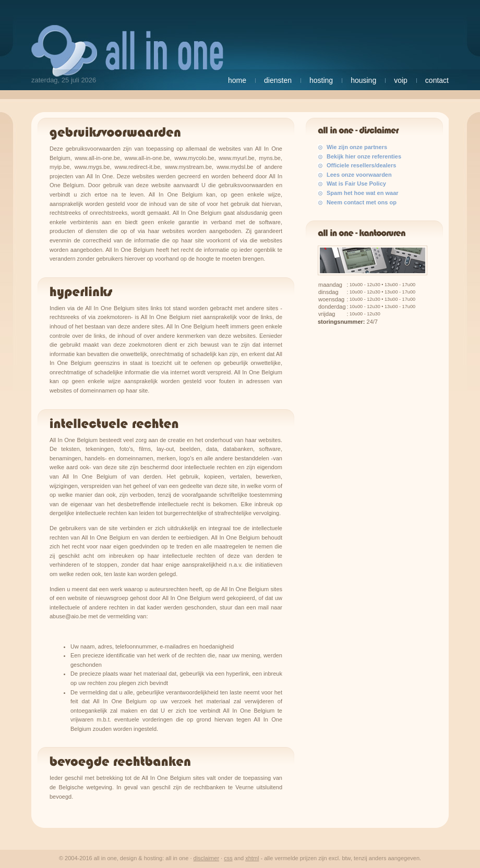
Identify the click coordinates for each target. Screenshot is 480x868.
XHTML (252, 858)
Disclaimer (207, 858)
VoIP (401, 80)
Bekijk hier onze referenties (364, 156)
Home (237, 80)
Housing (363, 80)
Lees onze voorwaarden (359, 175)
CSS (228, 858)
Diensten (278, 80)
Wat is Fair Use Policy (356, 184)
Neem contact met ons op (362, 202)
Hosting (321, 80)
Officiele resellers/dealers (361, 165)
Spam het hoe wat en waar (363, 193)
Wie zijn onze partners (357, 147)
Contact (437, 80)
